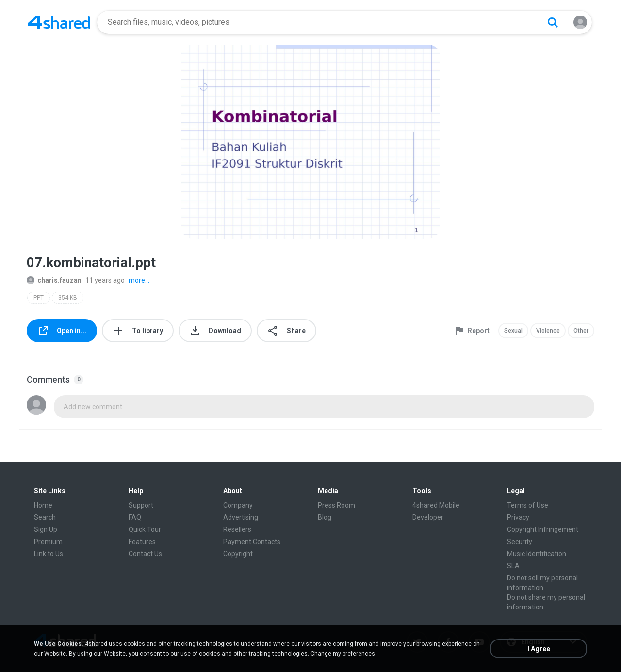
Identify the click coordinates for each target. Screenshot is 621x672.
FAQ (135, 517)
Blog (325, 517)
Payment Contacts (252, 542)
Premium (48, 542)
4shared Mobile (436, 505)
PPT (39, 298)
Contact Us (145, 554)
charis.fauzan (54, 280)
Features (142, 542)
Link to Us (49, 554)
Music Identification (537, 554)
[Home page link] (59, 22)
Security (520, 542)
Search (45, 517)
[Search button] (553, 22)
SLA (513, 566)
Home (43, 505)
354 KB (68, 298)
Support (141, 505)
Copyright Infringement (543, 529)
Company (238, 505)
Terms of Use (528, 505)
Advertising (241, 517)
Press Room (336, 505)
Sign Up (46, 529)
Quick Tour (145, 529)
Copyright (238, 554)
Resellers (237, 529)
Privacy (518, 517)
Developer (428, 517)
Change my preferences (343, 654)
